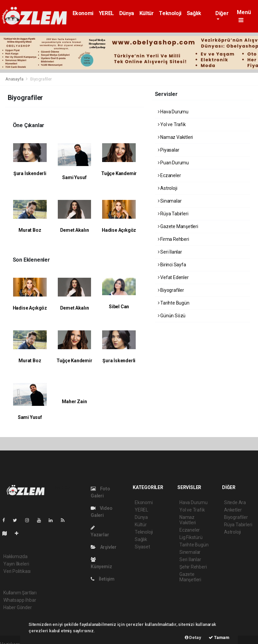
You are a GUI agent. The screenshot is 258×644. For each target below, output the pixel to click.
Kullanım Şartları (20, 593)
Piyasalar (169, 150)
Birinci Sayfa (172, 265)
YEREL (106, 13)
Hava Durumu (173, 112)
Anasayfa (15, 79)
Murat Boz (30, 230)
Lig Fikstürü (191, 537)
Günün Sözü (172, 316)
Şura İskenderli (30, 173)
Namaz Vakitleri (176, 137)
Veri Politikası (17, 571)
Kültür (147, 13)
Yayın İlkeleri (16, 564)
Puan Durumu (174, 163)
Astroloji (168, 188)
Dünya (127, 13)
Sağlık (194, 13)
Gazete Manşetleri (178, 226)
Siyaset (142, 547)
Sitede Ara (235, 502)
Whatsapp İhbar (20, 600)
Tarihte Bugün (174, 303)
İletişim (103, 579)
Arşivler (104, 547)
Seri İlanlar (170, 252)
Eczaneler (169, 175)
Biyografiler (41, 79)
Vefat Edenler (173, 277)
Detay (193, 637)
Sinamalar (170, 201)
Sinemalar (190, 552)
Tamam (219, 637)
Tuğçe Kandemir (119, 173)
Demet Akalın (75, 230)
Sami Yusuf (74, 177)
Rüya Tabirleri (173, 214)
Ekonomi (83, 13)
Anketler (233, 510)
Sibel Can (119, 307)
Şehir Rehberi (193, 567)
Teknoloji (170, 13)
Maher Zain (74, 401)
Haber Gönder (18, 607)
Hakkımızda (15, 556)
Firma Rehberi (174, 239)
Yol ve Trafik (172, 124)
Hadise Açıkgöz (119, 230)
